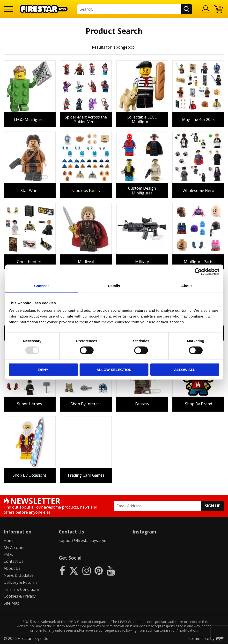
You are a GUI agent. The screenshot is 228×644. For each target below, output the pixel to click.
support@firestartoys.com (82, 540)
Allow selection (114, 370)
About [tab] (187, 285)
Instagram (144, 532)
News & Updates (19, 575)
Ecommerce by (206, 638)
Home (9, 540)
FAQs (8, 555)
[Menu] (8, 9)
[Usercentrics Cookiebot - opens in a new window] (198, 272)
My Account (14, 548)
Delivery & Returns (21, 582)
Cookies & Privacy (20, 596)
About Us (12, 568)
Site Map (12, 603)
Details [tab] (114, 285)
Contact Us (14, 561)
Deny (43, 370)
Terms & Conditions (22, 589)
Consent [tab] (41, 285)
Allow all (185, 370)
